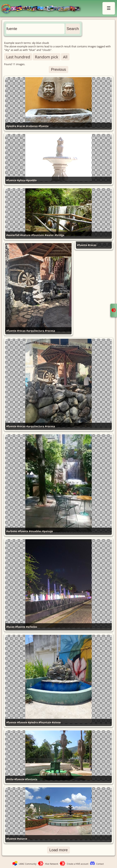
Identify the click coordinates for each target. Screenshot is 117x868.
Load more (59, 850)
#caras (21, 126)
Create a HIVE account (78, 864)
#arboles (12, 531)
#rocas (21, 331)
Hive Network (52, 864)
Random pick (46, 57)
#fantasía (31, 779)
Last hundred (18, 57)
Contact (100, 864)
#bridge (59, 235)
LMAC (43, 9)
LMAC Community (28, 864)
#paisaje (48, 531)
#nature (25, 235)
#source (22, 839)
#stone (56, 722)
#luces (10, 627)
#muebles (35, 531)
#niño (10, 779)
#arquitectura (35, 331)
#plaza (21, 180)
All (65, 57)
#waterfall (13, 235)
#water (49, 235)
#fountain (38, 235)
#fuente (43, 126)
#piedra (11, 126)
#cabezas (32, 126)
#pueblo (31, 180)
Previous (58, 69)
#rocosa (50, 331)
